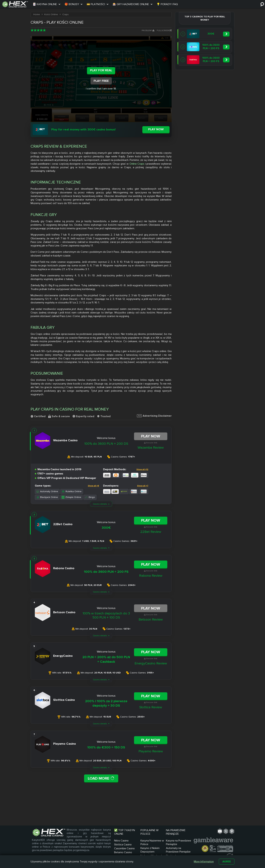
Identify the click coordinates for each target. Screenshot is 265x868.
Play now (156, 129)
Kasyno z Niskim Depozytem (150, 850)
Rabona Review (151, 576)
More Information (204, 862)
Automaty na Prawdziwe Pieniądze (178, 850)
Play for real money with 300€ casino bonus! (83, 129)
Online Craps (137, 164)
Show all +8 (93, 486)
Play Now (151, 436)
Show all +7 (143, 486)
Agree (227, 862)
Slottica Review (151, 707)
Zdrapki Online (71, 497)
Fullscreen (164, 31)
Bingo (90, 497)
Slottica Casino (123, 845)
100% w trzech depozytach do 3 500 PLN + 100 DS (106, 615)
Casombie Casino (124, 848)
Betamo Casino (123, 852)
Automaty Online (47, 491)
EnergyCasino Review (151, 663)
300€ (106, 528)
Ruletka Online (72, 491)
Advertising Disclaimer (154, 416)
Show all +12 (142, 469)
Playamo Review (151, 751)
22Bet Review (151, 532)
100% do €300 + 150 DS (106, 747)
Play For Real (101, 70)
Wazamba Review (151, 448)
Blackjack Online (47, 497)
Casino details (100, 504)
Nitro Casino (121, 841)
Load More (101, 778)
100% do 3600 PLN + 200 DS (106, 444)
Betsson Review (151, 620)
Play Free (101, 81)
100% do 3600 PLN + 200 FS (106, 572)
